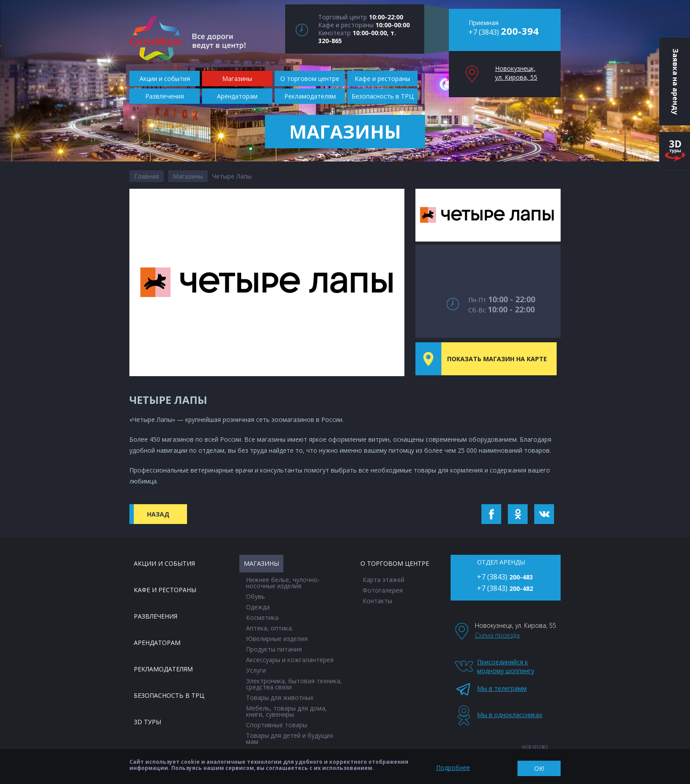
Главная (147, 176)
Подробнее (453, 768)
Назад (158, 514)
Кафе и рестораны (165, 590)
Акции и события (164, 563)
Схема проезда (497, 635)
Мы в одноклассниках (507, 715)
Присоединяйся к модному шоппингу (506, 666)
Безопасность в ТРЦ (169, 695)
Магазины (188, 176)
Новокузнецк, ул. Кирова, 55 (516, 73)
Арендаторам (157, 643)
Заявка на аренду (675, 81)
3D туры (147, 722)
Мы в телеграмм (502, 688)
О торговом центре (395, 563)
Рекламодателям (163, 669)
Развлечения (156, 616)
